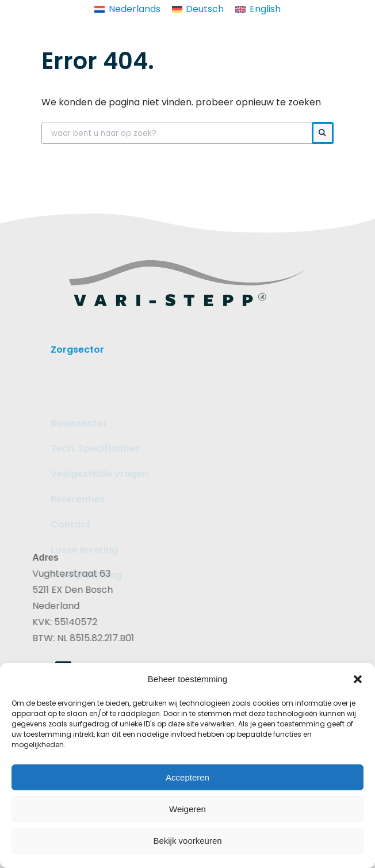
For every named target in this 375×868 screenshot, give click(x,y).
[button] (358, 679)
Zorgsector (77, 355)
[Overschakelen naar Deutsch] (198, 9)
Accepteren (187, 777)
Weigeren (187, 809)
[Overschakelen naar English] (258, 9)
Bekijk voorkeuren (187, 841)
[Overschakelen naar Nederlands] (127, 9)
